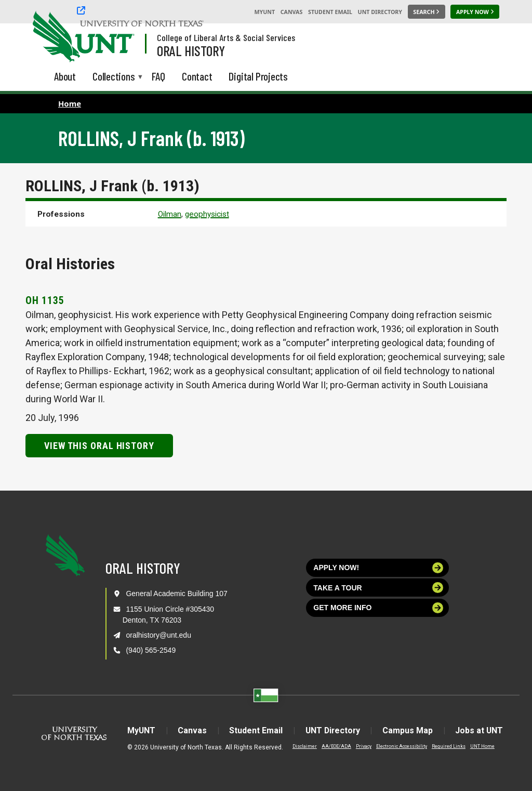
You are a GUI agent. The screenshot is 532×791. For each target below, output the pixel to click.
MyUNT (264, 12)
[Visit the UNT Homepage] (118, 37)
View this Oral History (99, 446)
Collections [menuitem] (114, 77)
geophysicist (207, 214)
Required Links (446, 746)
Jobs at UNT (481, 730)
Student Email (330, 12)
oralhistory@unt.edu (158, 635)
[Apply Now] (475, 12)
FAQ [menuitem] (158, 76)
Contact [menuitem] (197, 76)
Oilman (170, 214)
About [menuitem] (65, 76)
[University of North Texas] (52, 35)
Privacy (361, 746)
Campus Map (409, 730)
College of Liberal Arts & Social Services (226, 37)
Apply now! (378, 568)
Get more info (378, 608)
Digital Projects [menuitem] (258, 76)
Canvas (292, 12)
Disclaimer (302, 746)
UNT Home (480, 746)
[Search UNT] (427, 12)
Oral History (191, 50)
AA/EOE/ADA (334, 746)
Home (70, 103)
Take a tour (378, 588)
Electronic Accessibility (399, 746)
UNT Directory (380, 12)
